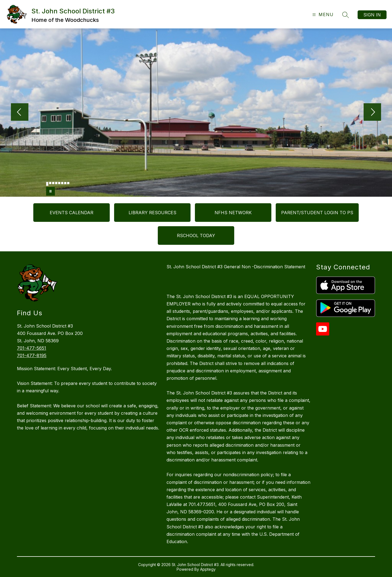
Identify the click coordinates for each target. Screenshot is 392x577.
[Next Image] (372, 113)
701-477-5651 (32, 348)
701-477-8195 (32, 355)
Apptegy (208, 569)
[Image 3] (53, 183)
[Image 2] (50, 183)
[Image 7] (65, 183)
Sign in (372, 15)
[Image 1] (47, 184)
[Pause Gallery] (51, 191)
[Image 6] (62, 183)
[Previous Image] (20, 113)
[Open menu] (322, 15)
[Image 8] (68, 183)
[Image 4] (56, 183)
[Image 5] (59, 183)
